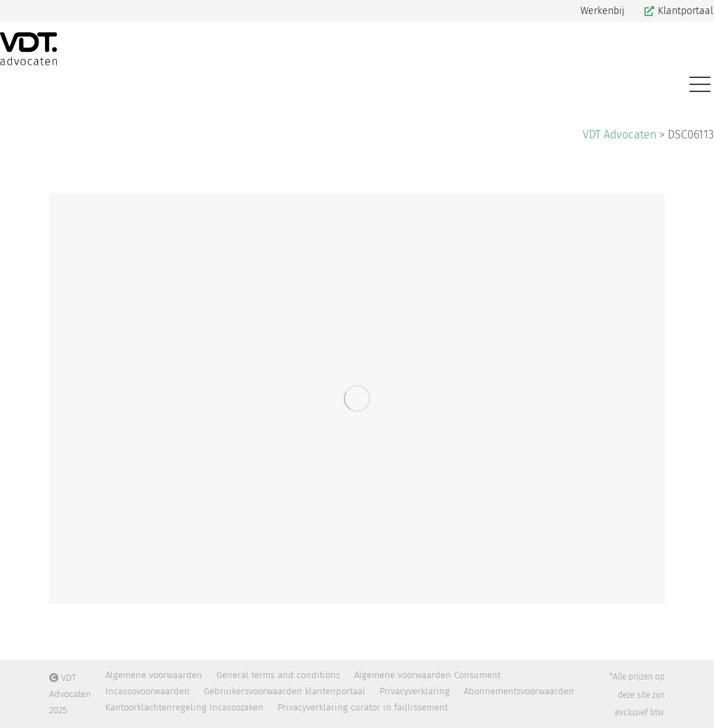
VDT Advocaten (619, 135)
